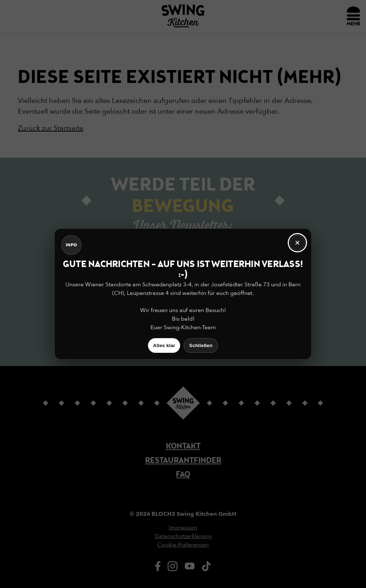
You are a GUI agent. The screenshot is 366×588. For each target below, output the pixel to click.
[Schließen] (297, 243)
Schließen (201, 345)
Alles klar (164, 345)
